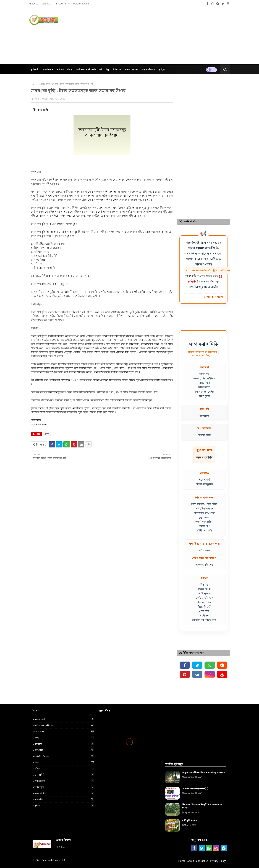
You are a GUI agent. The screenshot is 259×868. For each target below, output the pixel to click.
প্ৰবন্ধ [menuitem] (70, 69)
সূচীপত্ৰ (64, 805)
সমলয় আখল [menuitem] (131, 69)
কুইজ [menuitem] (162, 69)
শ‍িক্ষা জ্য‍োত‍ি (64, 781)
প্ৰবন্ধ (42, 84)
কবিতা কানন (64, 731)
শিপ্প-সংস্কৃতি (64, 787)
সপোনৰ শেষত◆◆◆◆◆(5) (195, 789)
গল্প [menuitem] (107, 69)
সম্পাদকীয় (64, 799)
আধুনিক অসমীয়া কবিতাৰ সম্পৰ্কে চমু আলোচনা (204, 773)
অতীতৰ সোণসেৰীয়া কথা (64, 725)
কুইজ (64, 738)
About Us (34, 4)
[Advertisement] (165, 36)
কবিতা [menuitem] (60, 69)
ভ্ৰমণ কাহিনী (64, 775)
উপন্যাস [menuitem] (117, 69)
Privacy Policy (63, 4)
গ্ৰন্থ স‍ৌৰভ (64, 750)
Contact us (48, 4)
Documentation (81, 4)
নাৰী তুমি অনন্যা (189, 821)
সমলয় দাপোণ (64, 793)
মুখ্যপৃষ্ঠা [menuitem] (35, 69)
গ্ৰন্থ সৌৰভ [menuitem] (147, 69)
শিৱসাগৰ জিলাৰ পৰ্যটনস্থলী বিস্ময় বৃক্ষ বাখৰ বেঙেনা (202, 806)
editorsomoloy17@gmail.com (209, 270)
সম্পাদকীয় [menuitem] (48, 69)
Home (34, 84)
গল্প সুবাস (64, 744)
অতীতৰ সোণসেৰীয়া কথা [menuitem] (89, 69)
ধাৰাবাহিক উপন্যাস (64, 756)
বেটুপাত (64, 769)
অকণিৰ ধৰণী (64, 719)
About (191, 861)
